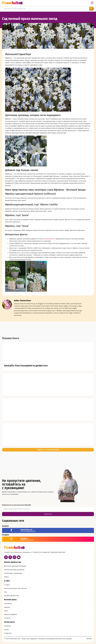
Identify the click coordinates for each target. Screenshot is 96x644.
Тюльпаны (8, 604)
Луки (6, 611)
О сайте (7, 585)
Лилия (6, 630)
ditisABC (89, 639)
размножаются (49, 239)
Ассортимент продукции (13, 573)
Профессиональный (11, 596)
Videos (6, 577)
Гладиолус (8, 633)
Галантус (7, 618)
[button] (92, 3)
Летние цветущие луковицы (14, 570)
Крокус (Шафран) (10, 614)
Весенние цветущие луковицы (15, 566)
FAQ (5, 592)
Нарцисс (7, 607)
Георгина (7, 626)
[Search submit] (92, 9)
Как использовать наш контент (16, 588)
